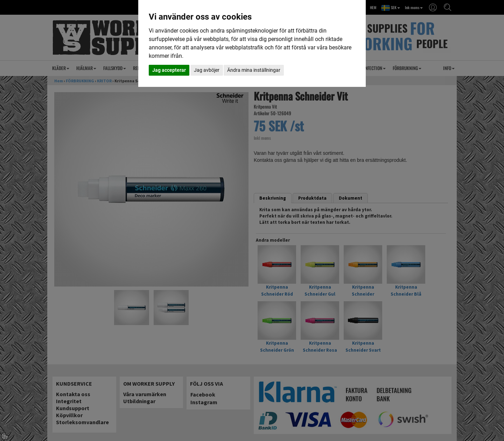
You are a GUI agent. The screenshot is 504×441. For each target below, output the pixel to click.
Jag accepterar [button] (169, 70)
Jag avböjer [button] (207, 70)
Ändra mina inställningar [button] (254, 70)
